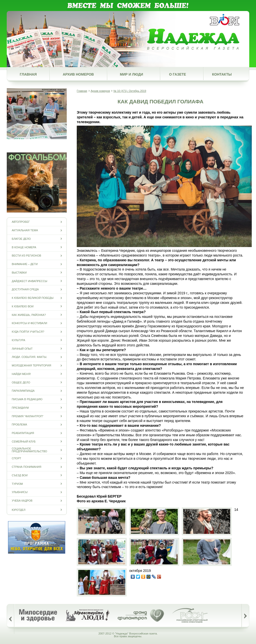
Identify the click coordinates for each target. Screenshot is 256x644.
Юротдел (19, 510)
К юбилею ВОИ (23, 306)
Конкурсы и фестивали (29, 323)
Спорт (16, 458)
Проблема (19, 425)
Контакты (222, 74)
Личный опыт (22, 349)
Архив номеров (78, 74)
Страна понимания (26, 467)
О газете (177, 74)
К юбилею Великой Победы (33, 298)
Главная (28, 74)
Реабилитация (23, 433)
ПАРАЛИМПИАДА (23, 391)
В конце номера (24, 247)
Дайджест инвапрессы (29, 281)
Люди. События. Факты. (29, 357)
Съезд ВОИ (20, 475)
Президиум (20, 408)
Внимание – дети (25, 264)
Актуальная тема (25, 230)
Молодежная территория (31, 366)
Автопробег (21, 222)
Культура (18, 340)
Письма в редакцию (27, 399)
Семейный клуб (24, 441)
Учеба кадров (22, 501)
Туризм (17, 484)
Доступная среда (25, 289)
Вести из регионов (26, 256)
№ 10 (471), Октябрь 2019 (130, 91)
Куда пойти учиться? (28, 332)
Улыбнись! (20, 492)
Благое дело (21, 239)
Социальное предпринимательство (29, 450)
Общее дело (21, 382)
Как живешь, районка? (29, 315)
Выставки (19, 272)
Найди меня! (21, 374)
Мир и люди (131, 74)
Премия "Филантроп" (27, 416)
